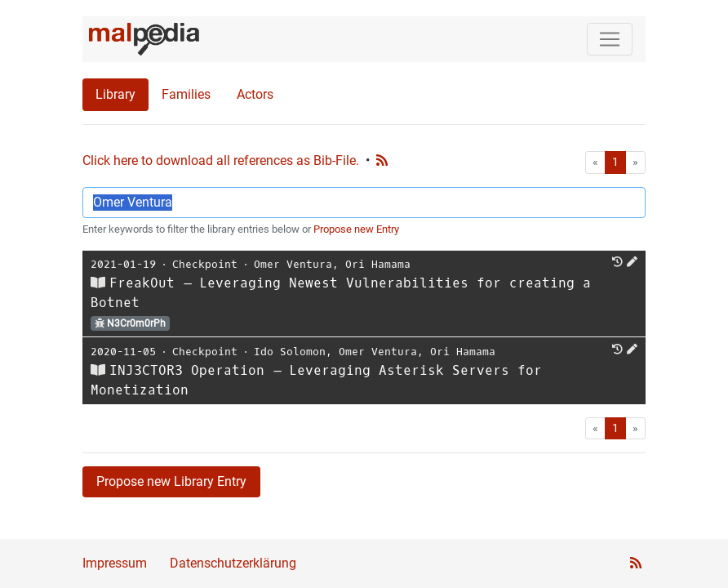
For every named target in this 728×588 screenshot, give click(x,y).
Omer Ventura (293, 264)
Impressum (115, 563)
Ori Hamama (378, 264)
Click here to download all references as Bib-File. (221, 160)
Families (186, 94)
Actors (255, 94)
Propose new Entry (356, 229)
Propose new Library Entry (171, 481)
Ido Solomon (290, 352)
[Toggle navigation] (610, 39)
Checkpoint (205, 264)
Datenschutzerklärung (233, 563)
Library (115, 94)
